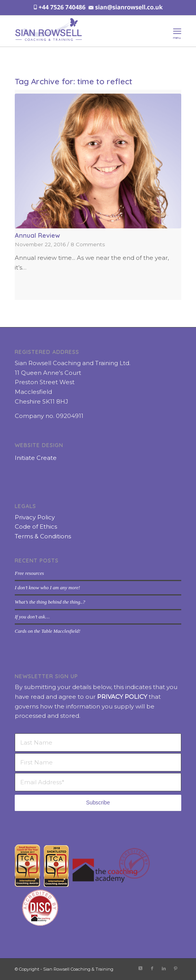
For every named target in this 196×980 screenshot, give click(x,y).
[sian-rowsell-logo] (81, 31)
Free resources (29, 573)
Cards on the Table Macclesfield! (48, 631)
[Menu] (177, 31)
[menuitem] (177, 31)
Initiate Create (36, 458)
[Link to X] (140, 968)
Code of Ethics (36, 527)
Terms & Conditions (43, 536)
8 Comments (88, 244)
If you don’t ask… (32, 617)
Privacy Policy (35, 517)
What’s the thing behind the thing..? (50, 602)
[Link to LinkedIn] (164, 968)
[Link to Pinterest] (175, 968)
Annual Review (37, 235)
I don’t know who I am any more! (47, 588)
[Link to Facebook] (152, 968)
